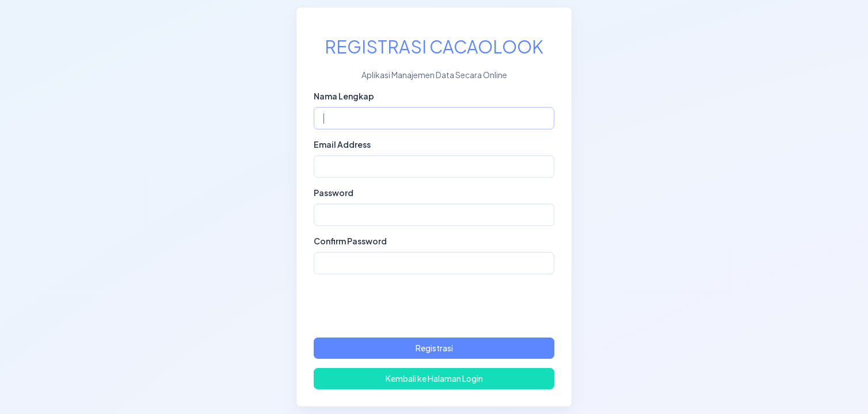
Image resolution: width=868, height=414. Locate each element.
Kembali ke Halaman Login (434, 378)
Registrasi (434, 348)
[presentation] (434, 306)
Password (334, 193)
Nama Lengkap (344, 96)
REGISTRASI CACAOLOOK (434, 47)
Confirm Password (350, 241)
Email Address (342, 144)
